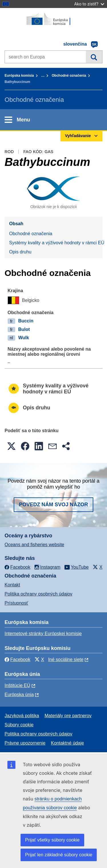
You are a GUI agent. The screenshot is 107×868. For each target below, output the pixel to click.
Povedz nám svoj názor (53, 505)
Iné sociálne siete (66, 659)
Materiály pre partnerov (68, 716)
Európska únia (19, 695)
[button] (11, 446)
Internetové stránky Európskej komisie (43, 634)
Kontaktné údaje (67, 743)
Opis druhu (20, 252)
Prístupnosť (16, 603)
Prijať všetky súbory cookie (52, 840)
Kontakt (12, 585)
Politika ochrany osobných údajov (38, 594)
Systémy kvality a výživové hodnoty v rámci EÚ (56, 243)
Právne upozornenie (25, 743)
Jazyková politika (22, 716)
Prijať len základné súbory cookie (59, 855)
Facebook (17, 659)
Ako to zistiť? (89, 4)
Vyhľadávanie (94, 57)
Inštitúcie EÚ (17, 685)
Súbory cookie (19, 725)
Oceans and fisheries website (34, 545)
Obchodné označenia (69, 76)
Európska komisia (19, 76)
